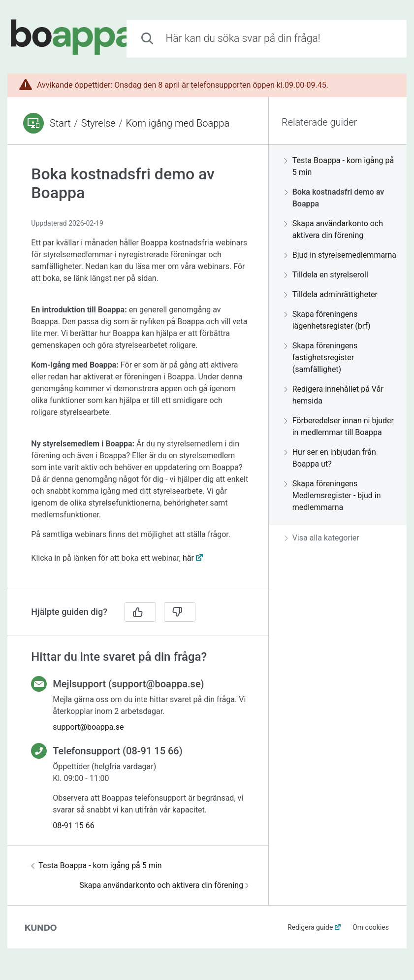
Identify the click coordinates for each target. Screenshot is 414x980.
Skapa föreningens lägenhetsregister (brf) (328, 320)
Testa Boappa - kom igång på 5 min (96, 865)
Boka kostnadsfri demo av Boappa (334, 198)
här (188, 558)
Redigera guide (310, 927)
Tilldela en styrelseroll (326, 275)
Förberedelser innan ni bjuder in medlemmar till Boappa (339, 426)
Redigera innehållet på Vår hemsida (334, 395)
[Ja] (140, 612)
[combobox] (267, 39)
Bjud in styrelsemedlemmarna (340, 255)
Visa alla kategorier (322, 538)
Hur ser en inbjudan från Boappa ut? (330, 458)
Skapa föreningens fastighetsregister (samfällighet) (321, 357)
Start (60, 123)
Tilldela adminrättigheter (331, 294)
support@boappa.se (88, 727)
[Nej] (180, 612)
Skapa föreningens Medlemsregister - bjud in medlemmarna (333, 495)
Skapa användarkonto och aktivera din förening (164, 885)
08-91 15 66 (73, 826)
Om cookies (371, 927)
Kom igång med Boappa (178, 123)
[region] (138, 372)
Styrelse (98, 123)
